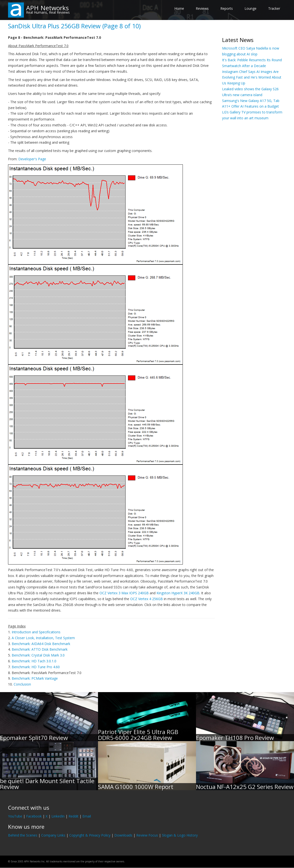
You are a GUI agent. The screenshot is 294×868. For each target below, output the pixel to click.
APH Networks (47, 8)
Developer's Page (32, 159)
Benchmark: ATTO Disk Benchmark (40, 649)
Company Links (53, 835)
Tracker (274, 8)
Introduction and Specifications (36, 632)
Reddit (73, 816)
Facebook (34, 816)
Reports (227, 8)
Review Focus (147, 835)
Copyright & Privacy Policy (90, 835)
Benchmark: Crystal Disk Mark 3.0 (38, 655)
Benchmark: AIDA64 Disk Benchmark (41, 644)
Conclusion (22, 684)
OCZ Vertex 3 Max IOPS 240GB (124, 593)
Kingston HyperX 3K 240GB (178, 593)
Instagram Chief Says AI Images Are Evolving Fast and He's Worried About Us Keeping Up (252, 77)
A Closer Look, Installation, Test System (43, 638)
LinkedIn (58, 816)
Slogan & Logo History (180, 835)
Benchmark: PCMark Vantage (35, 678)
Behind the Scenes (23, 835)
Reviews (202, 8)
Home (179, 8)
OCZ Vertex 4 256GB (147, 599)
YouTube (15, 816)
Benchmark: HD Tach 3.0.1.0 (34, 661)
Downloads (123, 835)
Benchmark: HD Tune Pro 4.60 (36, 667)
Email (87, 816)
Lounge (250, 8)
